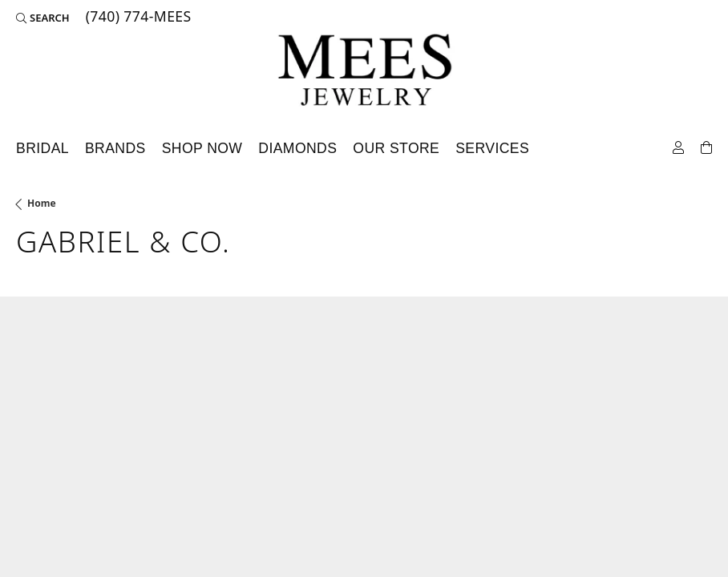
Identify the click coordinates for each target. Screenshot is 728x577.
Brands (115, 148)
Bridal (42, 148)
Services (492, 148)
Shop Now (202, 148)
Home (42, 203)
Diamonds (297, 148)
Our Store (396, 148)
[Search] (43, 18)
